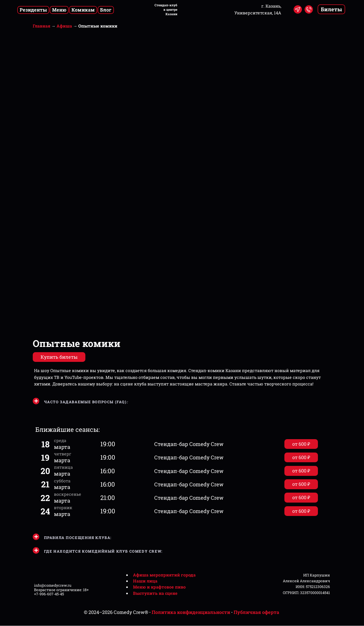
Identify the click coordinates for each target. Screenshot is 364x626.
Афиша (64, 26)
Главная (42, 26)
